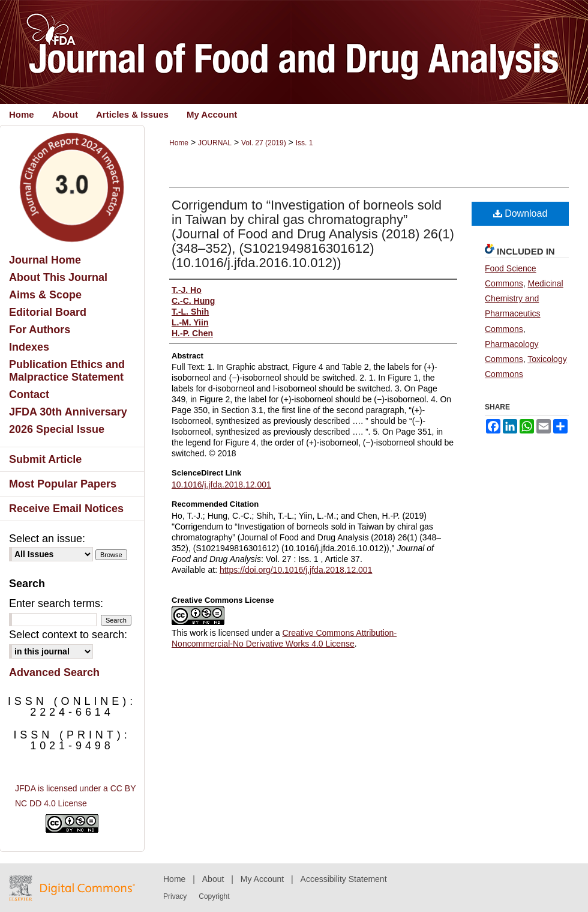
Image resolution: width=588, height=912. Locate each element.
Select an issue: (47, 539)
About (213, 879)
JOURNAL (215, 143)
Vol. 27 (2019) (264, 143)
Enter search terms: (56, 603)
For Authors (40, 330)
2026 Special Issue (57, 429)
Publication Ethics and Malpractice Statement (67, 371)
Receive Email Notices (66, 509)
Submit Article (45, 459)
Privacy (175, 896)
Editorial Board (48, 312)
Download (520, 213)
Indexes (29, 347)
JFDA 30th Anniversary (68, 412)
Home (179, 143)
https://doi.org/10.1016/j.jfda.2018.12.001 (296, 570)
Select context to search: (68, 635)
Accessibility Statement (344, 879)
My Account (262, 879)
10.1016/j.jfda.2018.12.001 (221, 485)
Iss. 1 (304, 143)
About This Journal (58, 277)
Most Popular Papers (63, 484)
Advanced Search (54, 672)
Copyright (214, 896)
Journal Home (45, 260)
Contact (29, 394)
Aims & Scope (45, 295)
